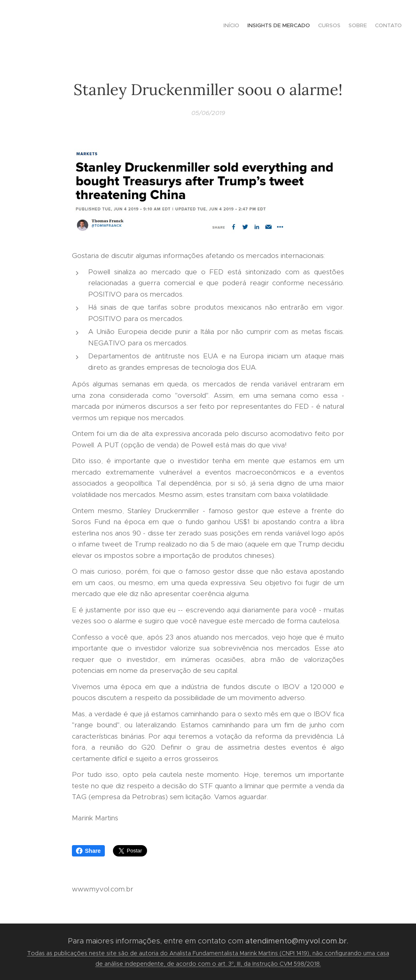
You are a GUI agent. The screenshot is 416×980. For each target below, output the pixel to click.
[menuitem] (370, 26)
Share (88, 851)
